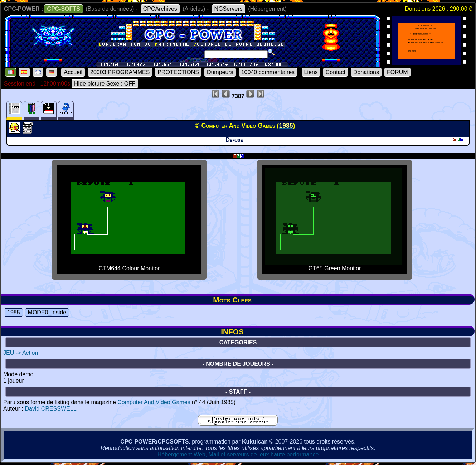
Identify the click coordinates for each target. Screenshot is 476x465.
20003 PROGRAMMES (120, 72)
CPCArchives (160, 9)
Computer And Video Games (154, 402)
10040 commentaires (268, 72)
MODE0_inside (47, 312)
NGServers (229, 9)
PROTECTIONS (178, 72)
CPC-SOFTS (63, 9)
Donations (366, 72)
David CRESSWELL (50, 409)
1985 (14, 312)
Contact (336, 72)
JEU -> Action (21, 353)
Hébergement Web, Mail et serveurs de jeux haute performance (238, 454)
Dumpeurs (220, 72)
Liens (311, 72)
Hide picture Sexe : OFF (105, 84)
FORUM (397, 72)
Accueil (73, 72)
